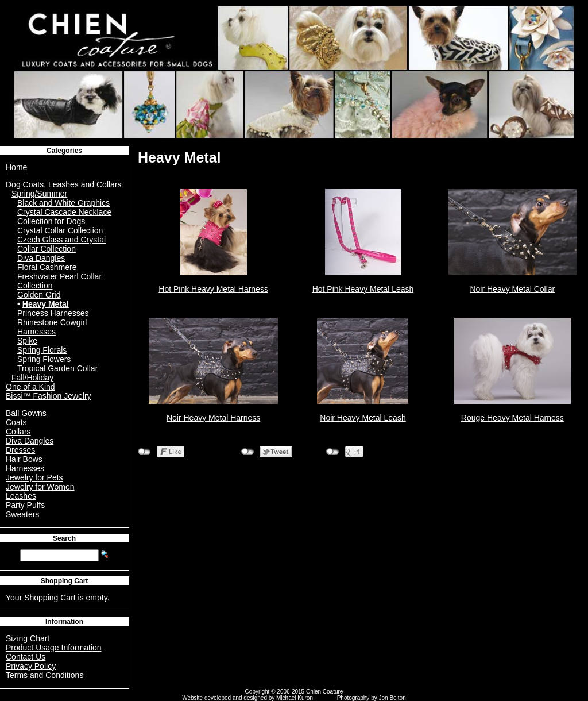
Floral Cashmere (47, 267)
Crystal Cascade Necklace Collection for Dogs (64, 217)
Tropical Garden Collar (57, 368)
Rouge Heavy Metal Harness (512, 418)
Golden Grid (39, 295)
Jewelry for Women (40, 487)
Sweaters (22, 514)
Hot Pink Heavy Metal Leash (363, 289)
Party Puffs (25, 505)
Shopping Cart (65, 581)
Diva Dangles (41, 258)
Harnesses (25, 468)
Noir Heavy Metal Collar (512, 289)
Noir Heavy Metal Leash (363, 418)
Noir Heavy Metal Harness (213, 418)
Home (16, 167)
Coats (16, 422)
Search (64, 538)
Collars (18, 432)
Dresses (20, 450)
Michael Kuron (295, 698)
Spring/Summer (39, 194)
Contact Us (26, 657)
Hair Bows (24, 459)
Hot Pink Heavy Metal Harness (213, 289)
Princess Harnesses (53, 313)
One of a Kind (30, 387)
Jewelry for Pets (34, 477)
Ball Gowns (26, 413)
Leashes (21, 496)
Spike (27, 341)
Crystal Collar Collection (60, 230)
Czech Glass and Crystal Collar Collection (61, 244)
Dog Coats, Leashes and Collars (64, 184)
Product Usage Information (54, 648)
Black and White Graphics (63, 203)
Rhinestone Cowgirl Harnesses (52, 327)
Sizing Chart (28, 638)
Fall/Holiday (32, 378)
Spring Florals (42, 350)
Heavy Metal (46, 304)
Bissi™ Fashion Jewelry (49, 396)
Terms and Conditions (45, 675)
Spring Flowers (44, 359)
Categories (64, 151)
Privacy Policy (31, 666)
